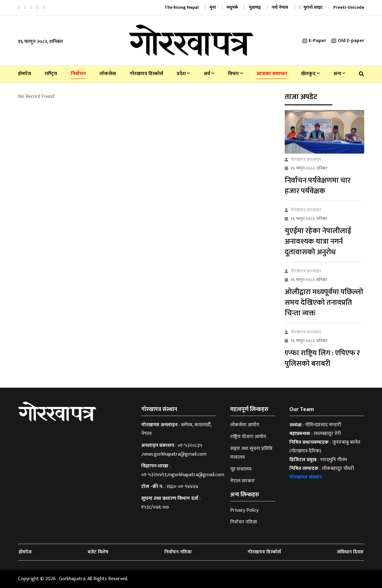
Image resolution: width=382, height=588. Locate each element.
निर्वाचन (78, 74)
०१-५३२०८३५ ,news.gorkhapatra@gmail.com (174, 450)
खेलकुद (310, 74)
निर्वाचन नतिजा (244, 522)
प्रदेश (183, 74)
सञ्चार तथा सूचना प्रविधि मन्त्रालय (251, 453)
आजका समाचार (272, 74)
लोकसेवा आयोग (245, 425)
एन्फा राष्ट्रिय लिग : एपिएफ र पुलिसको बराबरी (322, 358)
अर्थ (209, 74)
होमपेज (24, 74)
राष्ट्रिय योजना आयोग (248, 437)
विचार (235, 74)
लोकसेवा (108, 74)
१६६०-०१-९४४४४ (183, 487)
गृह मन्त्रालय (241, 469)
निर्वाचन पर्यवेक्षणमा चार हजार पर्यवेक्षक (318, 186)
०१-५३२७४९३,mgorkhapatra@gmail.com (183, 475)
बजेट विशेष (98, 552)
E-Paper (314, 41)
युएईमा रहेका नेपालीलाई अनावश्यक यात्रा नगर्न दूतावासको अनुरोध (318, 241)
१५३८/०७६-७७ (155, 507)
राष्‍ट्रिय (51, 74)
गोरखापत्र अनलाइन (306, 159)
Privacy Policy (244, 510)
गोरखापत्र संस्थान (306, 477)
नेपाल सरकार (242, 481)
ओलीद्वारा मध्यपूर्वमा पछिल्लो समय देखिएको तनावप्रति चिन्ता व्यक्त (324, 303)
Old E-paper (348, 41)
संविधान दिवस (350, 552)
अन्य (339, 74)
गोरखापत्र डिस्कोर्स (146, 74)
